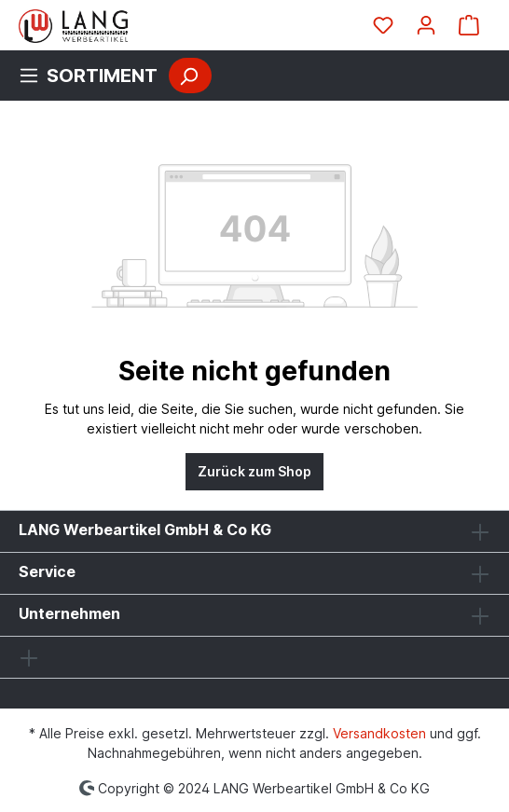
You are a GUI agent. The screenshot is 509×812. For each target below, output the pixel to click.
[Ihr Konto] (426, 25)
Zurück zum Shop (254, 471)
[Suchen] (190, 76)
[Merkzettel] (383, 25)
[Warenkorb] (469, 25)
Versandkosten (379, 733)
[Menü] (94, 76)
